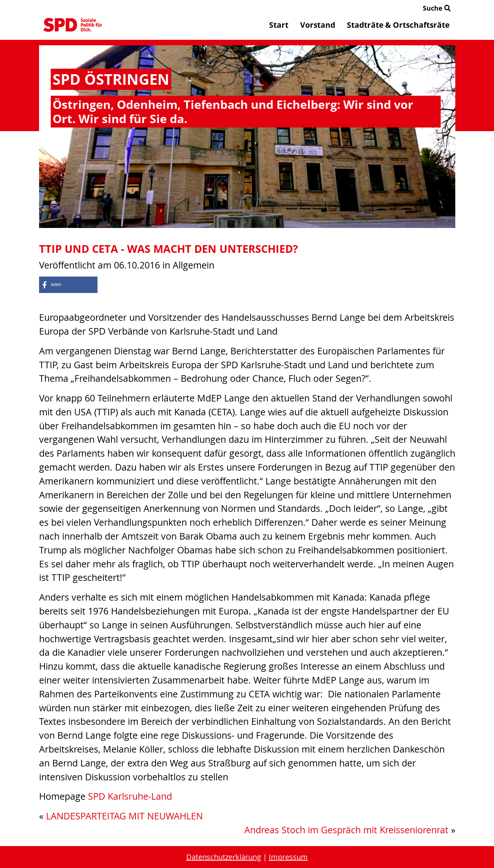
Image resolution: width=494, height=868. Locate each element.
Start (279, 25)
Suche (437, 8)
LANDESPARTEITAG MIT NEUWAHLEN (125, 816)
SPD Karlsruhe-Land (130, 796)
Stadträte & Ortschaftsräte (398, 25)
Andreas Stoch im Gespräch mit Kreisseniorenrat (346, 830)
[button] (68, 285)
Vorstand (318, 25)
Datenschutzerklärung (224, 857)
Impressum (288, 857)
